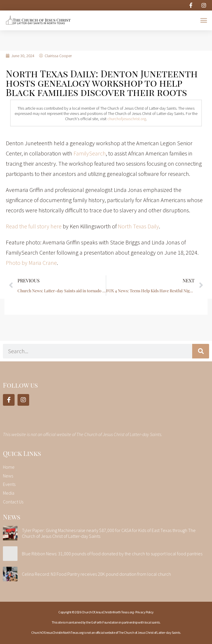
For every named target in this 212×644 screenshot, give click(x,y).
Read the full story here (34, 226)
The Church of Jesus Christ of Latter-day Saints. (149, 632)
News (8, 476)
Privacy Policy (144, 612)
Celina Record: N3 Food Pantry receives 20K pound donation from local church (96, 574)
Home (9, 467)
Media (9, 493)
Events (9, 484)
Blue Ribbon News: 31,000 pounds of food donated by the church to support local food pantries (112, 554)
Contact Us (13, 502)
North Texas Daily (138, 226)
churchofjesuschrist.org (127, 119)
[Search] (201, 351)
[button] (204, 20)
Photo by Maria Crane (31, 263)
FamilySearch (90, 153)
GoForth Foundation (105, 622)
